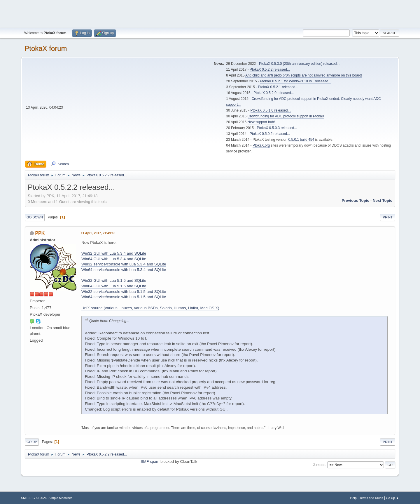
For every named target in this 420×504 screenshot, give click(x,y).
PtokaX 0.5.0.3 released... (277, 128)
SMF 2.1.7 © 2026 (34, 498)
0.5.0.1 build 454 (301, 140)
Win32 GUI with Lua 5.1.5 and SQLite (114, 280)
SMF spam (150, 462)
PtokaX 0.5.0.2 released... (270, 134)
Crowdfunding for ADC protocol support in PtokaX (286, 116)
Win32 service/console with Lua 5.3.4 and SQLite (124, 264)
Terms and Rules (371, 498)
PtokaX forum (46, 48)
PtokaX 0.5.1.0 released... (271, 110)
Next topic (383, 200)
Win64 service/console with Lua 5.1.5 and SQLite (124, 297)
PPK (40, 233)
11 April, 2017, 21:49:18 (98, 233)
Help (353, 498)
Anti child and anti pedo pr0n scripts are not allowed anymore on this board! (304, 75)
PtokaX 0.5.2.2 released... (270, 69)
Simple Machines (60, 498)
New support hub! (261, 122)
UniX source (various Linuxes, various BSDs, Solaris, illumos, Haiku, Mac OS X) (150, 308)
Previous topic (355, 200)
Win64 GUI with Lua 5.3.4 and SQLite (114, 259)
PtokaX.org (261, 145)
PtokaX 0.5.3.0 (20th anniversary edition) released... (299, 64)
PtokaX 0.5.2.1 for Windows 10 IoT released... (295, 81)
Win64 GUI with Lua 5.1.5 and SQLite (114, 286)
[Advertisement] (210, 13)
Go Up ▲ (392, 498)
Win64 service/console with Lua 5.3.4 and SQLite (124, 270)
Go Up (32, 442)
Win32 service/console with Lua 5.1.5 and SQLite (124, 292)
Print (388, 217)
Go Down (35, 217)
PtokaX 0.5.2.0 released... (274, 93)
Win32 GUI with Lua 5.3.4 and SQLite (114, 253)
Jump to (319, 465)
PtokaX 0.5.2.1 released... (278, 87)
